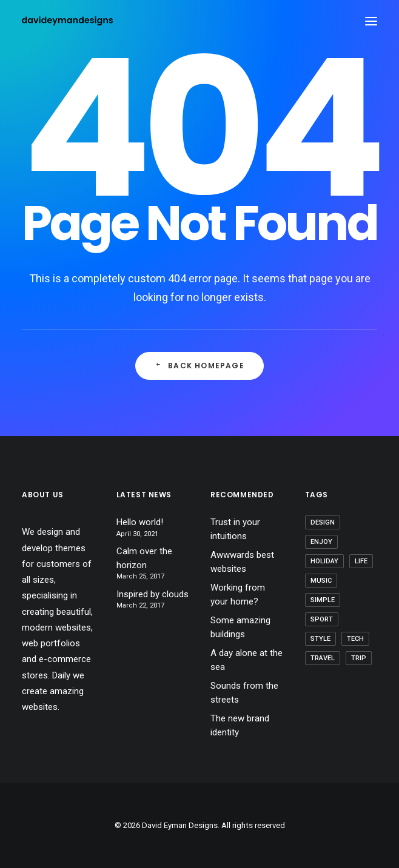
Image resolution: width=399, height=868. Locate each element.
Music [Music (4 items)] (321, 581)
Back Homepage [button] (199, 366)
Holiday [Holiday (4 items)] (324, 561)
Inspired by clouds (153, 594)
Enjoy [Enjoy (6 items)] (321, 542)
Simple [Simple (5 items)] (323, 600)
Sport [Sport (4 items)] (322, 619)
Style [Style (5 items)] (320, 639)
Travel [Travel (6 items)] (323, 658)
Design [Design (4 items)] (323, 522)
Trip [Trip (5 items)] (359, 658)
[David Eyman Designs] (67, 21)
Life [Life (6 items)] (361, 561)
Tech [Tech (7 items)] (355, 639)
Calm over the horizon (144, 558)
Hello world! (140, 522)
